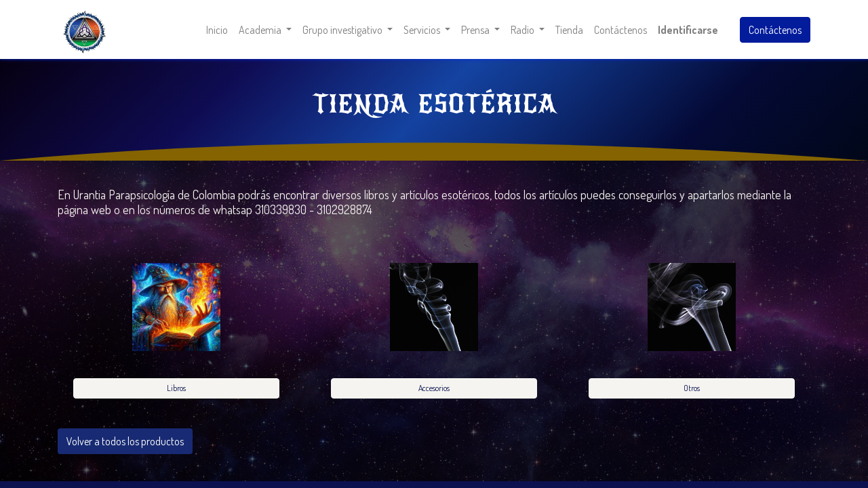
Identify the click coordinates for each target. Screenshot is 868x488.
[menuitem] (217, 30)
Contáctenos (775, 30)
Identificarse (688, 30)
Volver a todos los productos (125, 441)
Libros (176, 388)
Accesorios (434, 388)
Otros (692, 388)
